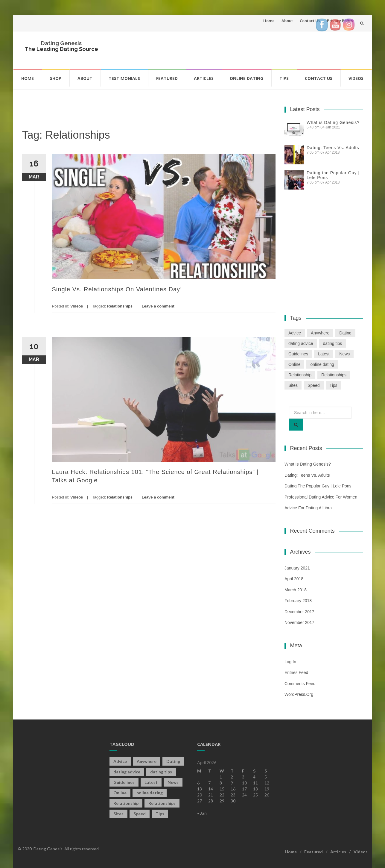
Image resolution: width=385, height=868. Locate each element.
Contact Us (310, 21)
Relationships (120, 306)
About (287, 21)
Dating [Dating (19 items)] (345, 333)
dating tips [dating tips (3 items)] (333, 343)
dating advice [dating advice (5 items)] (301, 343)
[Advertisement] (254, 49)
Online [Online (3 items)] (294, 364)
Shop (56, 78)
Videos (356, 78)
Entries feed (296, 672)
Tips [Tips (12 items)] (334, 385)
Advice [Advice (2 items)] (295, 333)
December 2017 (299, 612)
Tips (284, 78)
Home (269, 21)
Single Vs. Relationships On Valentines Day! (117, 289)
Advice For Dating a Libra (308, 508)
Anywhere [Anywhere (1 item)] (320, 333)
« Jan (202, 813)
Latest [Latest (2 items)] (324, 354)
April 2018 (294, 579)
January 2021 (297, 568)
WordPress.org (299, 694)
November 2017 (299, 622)
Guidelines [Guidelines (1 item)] (298, 354)
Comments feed (300, 684)
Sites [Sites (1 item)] (293, 385)
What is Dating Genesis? (333, 122)
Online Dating (246, 78)
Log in (290, 662)
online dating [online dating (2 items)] (322, 364)
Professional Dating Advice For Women (321, 497)
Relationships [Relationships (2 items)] (334, 375)
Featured (167, 78)
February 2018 (298, 601)
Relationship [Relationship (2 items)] (300, 375)
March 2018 (296, 590)
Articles (204, 78)
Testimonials (124, 78)
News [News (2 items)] (344, 354)
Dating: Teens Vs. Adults (333, 148)
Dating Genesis (61, 43)
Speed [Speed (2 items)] (314, 385)
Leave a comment (158, 306)
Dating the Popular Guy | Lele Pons (318, 486)
